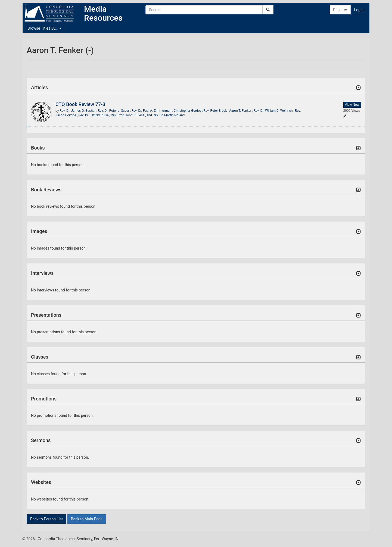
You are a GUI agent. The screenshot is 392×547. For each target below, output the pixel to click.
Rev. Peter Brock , (216, 111)
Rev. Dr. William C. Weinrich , (274, 111)
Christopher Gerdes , (189, 111)
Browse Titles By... (44, 28)
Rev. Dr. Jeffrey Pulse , (94, 115)
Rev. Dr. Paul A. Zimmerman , (153, 111)
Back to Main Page (87, 519)
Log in (359, 10)
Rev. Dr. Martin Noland (169, 115)
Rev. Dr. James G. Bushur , (79, 111)
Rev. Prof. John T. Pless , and (132, 115)
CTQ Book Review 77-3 (80, 104)
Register (340, 10)
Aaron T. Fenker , (241, 111)
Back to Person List (46, 519)
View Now (352, 105)
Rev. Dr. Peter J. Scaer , (115, 111)
